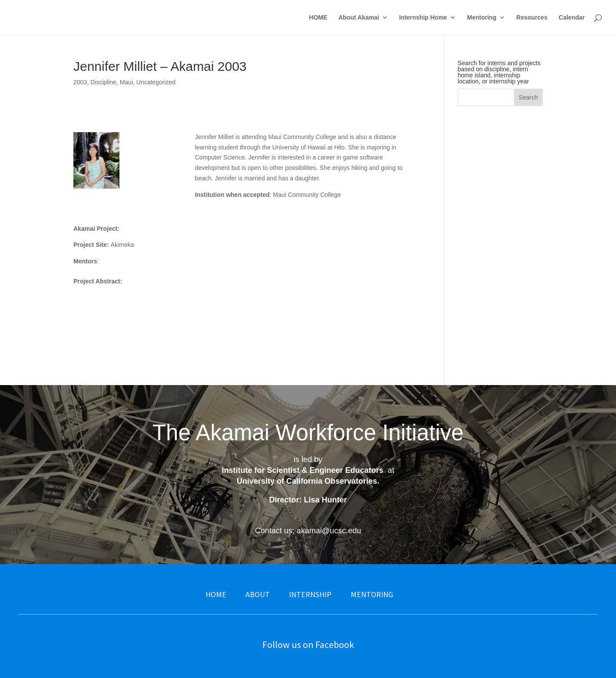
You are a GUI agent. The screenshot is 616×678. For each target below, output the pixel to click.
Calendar (572, 18)
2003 (80, 82)
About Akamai (359, 18)
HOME (318, 18)
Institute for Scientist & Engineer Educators (302, 470)
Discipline (103, 82)
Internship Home (423, 18)
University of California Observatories (307, 481)
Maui (126, 82)
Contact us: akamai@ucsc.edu (308, 531)
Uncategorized (156, 82)
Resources (532, 18)
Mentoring (482, 18)
